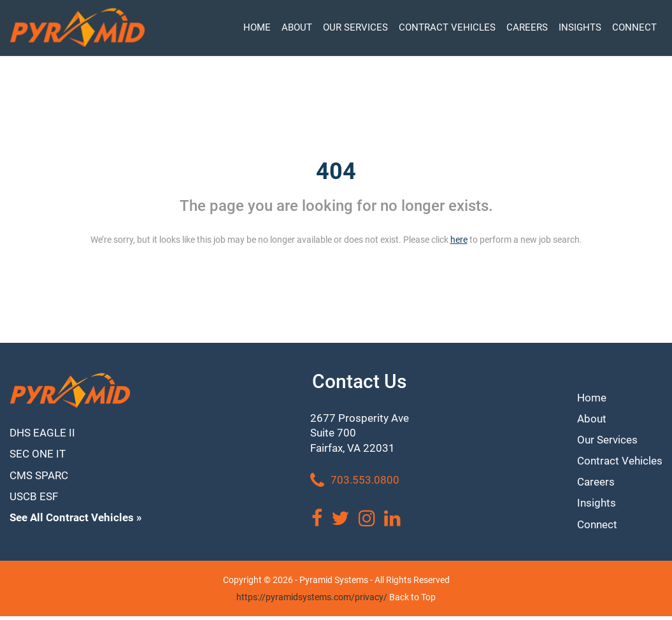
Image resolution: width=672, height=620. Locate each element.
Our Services (605, 438)
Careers (593, 483)
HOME (257, 27)
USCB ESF (35, 501)
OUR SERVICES (355, 27)
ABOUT (297, 27)
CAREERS (527, 27)
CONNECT (634, 27)
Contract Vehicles (618, 460)
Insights (593, 505)
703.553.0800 (355, 484)
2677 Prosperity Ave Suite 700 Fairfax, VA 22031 (361, 435)
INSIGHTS (580, 27)
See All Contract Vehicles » (79, 523)
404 (336, 171)
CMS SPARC (41, 479)
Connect (595, 528)
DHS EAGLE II (44, 434)
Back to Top (412, 601)
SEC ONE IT (39, 456)
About (589, 416)
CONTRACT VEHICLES (447, 27)
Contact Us (361, 381)
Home (589, 393)
